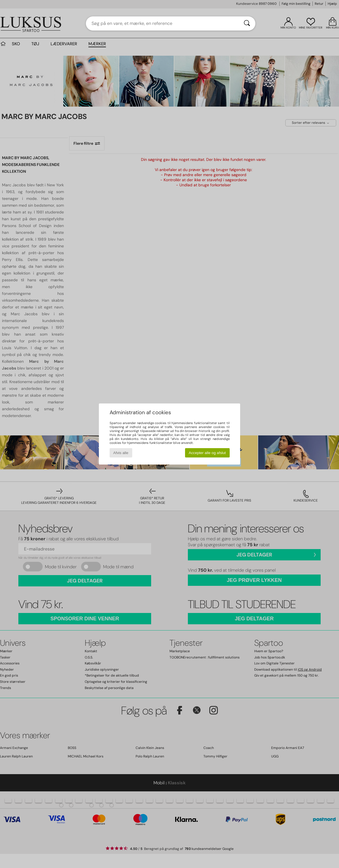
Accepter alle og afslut (207, 453)
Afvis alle (121, 453)
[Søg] (247, 23)
